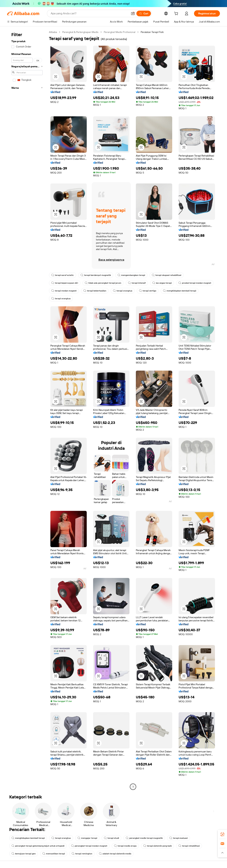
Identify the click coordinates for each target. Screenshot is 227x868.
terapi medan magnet (64, 291)
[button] (133, 13)
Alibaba (53, 32)
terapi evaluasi (178, 838)
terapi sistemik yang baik (157, 846)
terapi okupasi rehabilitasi (167, 275)
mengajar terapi (87, 838)
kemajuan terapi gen (24, 854)
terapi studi (111, 838)
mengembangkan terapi (131, 275)
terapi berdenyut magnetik (96, 275)
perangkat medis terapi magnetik (144, 838)
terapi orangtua (123, 291)
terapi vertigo (148, 291)
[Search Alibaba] (89, 13)
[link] (222, 834)
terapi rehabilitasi (189, 846)
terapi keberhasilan (95, 291)
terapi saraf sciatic (63, 275)
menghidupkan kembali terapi (180, 291)
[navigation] (27, 410)
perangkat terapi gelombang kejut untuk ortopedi (38, 846)
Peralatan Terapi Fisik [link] (152, 32)
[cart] (177, 14)
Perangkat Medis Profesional (120, 32)
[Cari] (144, 13)
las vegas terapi (162, 283)
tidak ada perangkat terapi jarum (103, 283)
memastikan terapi (54, 854)
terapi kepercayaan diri (65, 283)
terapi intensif (137, 283)
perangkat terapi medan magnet (89, 846)
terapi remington (82, 854)
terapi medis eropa (125, 846)
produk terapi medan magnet (195, 283)
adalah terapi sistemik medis (115, 854)
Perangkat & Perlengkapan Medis (80, 32)
